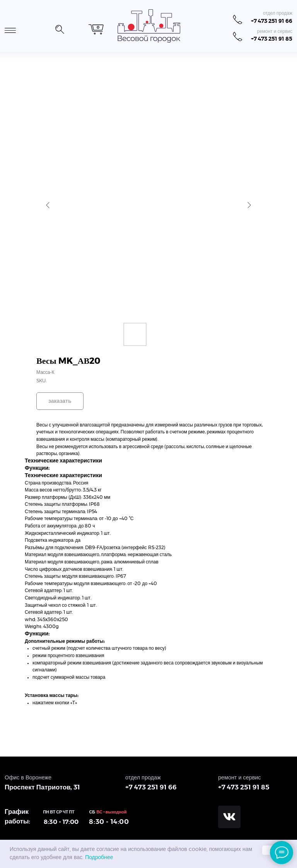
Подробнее (99, 858)
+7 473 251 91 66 (272, 21)
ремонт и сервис (275, 31)
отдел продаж (278, 13)
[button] (60, 28)
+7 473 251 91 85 (272, 39)
